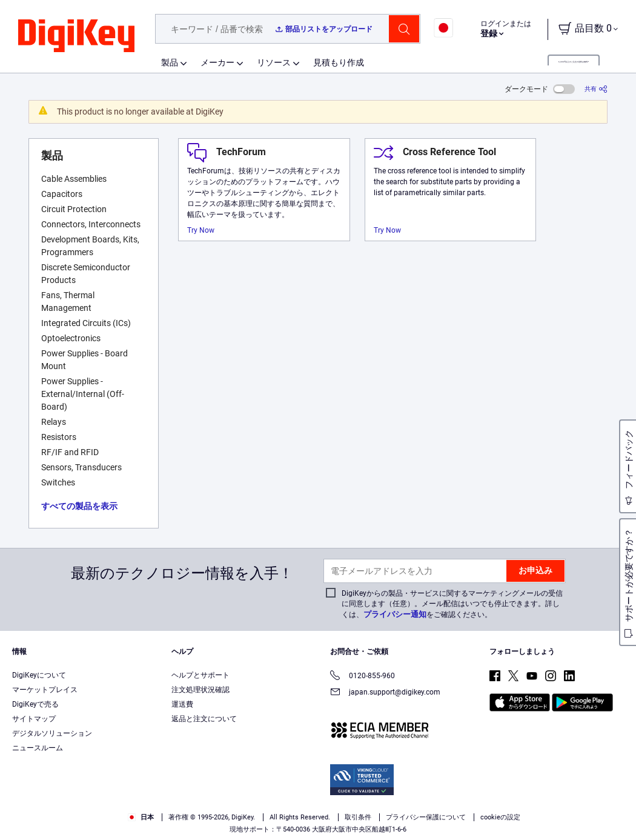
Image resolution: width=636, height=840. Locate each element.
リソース (274, 62)
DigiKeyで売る (35, 704)
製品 (170, 62)
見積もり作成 (339, 62)
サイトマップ (34, 719)
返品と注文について (204, 719)
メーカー (217, 62)
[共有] (596, 89)
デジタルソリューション (52, 733)
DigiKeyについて (39, 675)
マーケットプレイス (45, 690)
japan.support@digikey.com (385, 693)
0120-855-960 (363, 677)
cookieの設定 (500, 817)
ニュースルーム (38, 748)
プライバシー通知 (395, 614)
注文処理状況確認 (200, 690)
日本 (141, 817)
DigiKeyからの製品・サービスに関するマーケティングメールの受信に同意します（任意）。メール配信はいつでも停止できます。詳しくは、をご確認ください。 (452, 604)
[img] (76, 36)
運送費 (182, 704)
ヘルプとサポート (200, 675)
